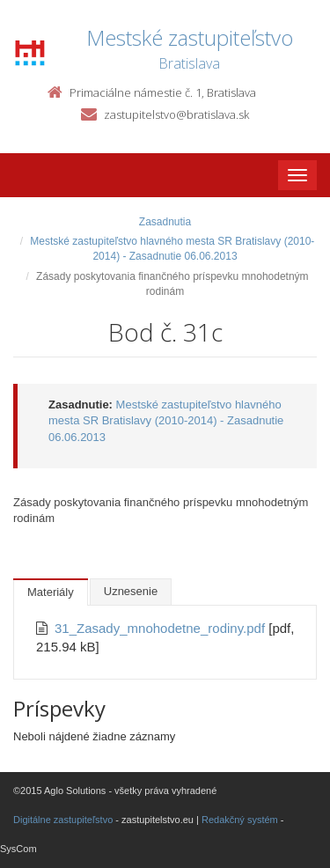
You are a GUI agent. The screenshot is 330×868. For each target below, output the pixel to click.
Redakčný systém (240, 820)
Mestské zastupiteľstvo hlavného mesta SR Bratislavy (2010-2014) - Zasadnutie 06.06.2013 (166, 421)
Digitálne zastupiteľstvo (63, 820)
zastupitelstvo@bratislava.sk (176, 114)
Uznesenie (131, 591)
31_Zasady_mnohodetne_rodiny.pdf (161, 628)
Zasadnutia (165, 222)
